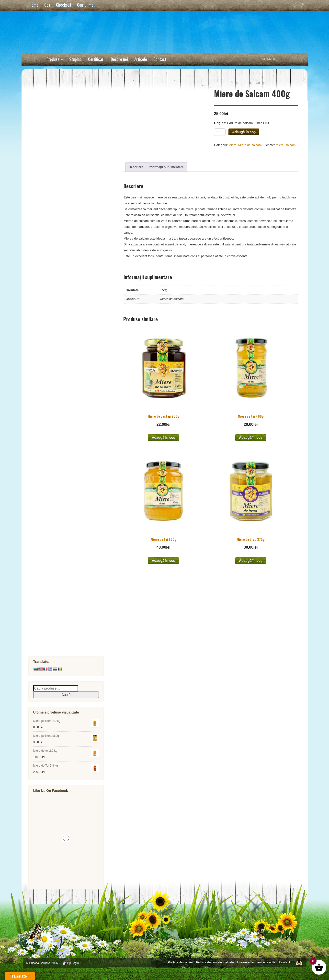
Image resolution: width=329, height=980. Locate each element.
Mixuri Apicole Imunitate (63, 502)
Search (300, 59)
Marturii (49, 545)
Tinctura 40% (59, 448)
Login (75, 963)
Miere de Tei (58, 201)
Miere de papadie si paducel (72, 319)
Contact (160, 59)
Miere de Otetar (61, 352)
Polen (47, 416)
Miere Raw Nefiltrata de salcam (74, 136)
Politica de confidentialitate (215, 962)
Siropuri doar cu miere (61, 395)
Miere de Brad (60, 233)
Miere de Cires (60, 265)
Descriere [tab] (136, 167)
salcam (290, 145)
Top (299, 962)
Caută (66, 695)
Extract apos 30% (63, 459)
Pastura (49, 513)
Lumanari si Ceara (58, 610)
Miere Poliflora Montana (68, 244)
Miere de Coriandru (64, 255)
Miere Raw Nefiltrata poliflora (73, 147)
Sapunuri (50, 578)
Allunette (50, 642)
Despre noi (119, 59)
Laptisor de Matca (57, 524)
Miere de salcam (250, 145)
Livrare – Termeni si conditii (256, 962)
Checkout (64, 5)
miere (280, 145)
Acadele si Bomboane (61, 93)
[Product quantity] (220, 132)
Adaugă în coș (244, 132)
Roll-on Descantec (58, 599)
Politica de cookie (180, 962)
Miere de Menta (61, 308)
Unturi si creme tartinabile (64, 104)
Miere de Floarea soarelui (69, 276)
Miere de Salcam (62, 179)
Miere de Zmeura (62, 298)
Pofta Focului (53, 621)
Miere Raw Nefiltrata (59, 125)
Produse (55, 59)
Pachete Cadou (55, 631)
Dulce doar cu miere (59, 115)
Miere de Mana (60, 222)
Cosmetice (51, 588)
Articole (141, 59)
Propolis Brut (59, 438)
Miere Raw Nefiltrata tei (68, 158)
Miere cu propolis (63, 481)
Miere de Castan (62, 341)
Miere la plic (58, 384)
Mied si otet (52, 556)
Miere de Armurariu (64, 362)
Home (34, 5)
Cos (47, 5)
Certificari (96, 59)
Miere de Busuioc (63, 373)
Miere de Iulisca (61, 330)
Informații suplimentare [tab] (166, 167)
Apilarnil (49, 567)
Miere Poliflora (60, 190)
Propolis (49, 427)
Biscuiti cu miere (57, 405)
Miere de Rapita (61, 212)
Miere (233, 145)
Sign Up (66, 963)
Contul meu (86, 5)
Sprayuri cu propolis (65, 470)
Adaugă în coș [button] (163, 438)
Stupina (75, 59)
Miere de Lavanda (63, 287)
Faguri (47, 491)
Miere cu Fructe (55, 535)
